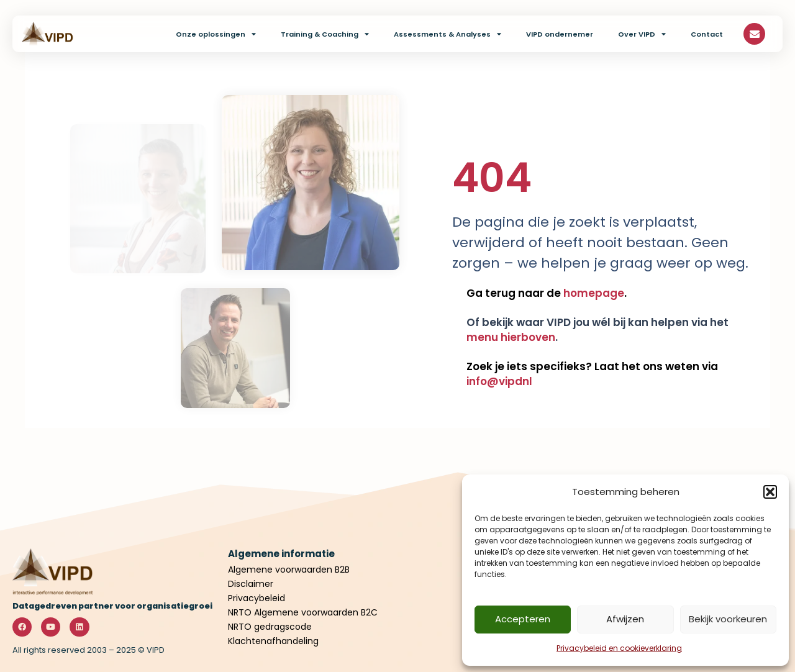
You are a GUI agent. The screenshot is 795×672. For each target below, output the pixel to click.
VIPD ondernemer (560, 34)
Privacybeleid (258, 598)
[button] (770, 492)
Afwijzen (625, 619)
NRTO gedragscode (270, 627)
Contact (707, 34)
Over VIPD (642, 34)
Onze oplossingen (216, 34)
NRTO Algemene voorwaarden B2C (303, 612)
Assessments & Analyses (447, 34)
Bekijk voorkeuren (728, 619)
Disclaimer (251, 584)
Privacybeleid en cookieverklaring (619, 648)
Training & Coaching (325, 34)
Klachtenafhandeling (273, 641)
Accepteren (523, 619)
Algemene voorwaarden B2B (289, 570)
